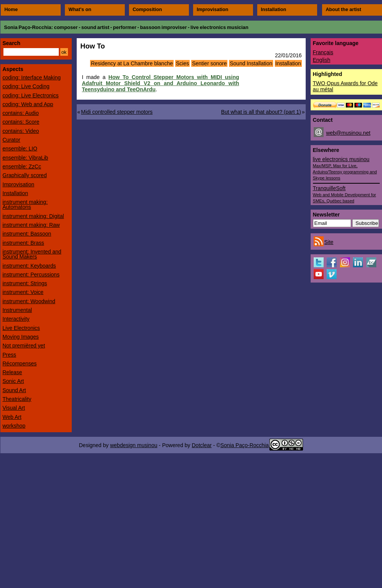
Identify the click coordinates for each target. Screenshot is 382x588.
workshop (14, 426)
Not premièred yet (24, 346)
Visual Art (14, 408)
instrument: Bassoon (27, 234)
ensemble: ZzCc (22, 166)
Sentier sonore (209, 63)
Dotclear (201, 445)
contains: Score (21, 122)
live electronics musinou (345, 168)
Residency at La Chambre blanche (132, 63)
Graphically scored (25, 175)
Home (11, 10)
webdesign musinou (134, 445)
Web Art (12, 417)
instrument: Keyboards (29, 266)
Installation (274, 10)
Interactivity (16, 319)
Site (329, 242)
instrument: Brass (23, 243)
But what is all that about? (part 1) (261, 112)
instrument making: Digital (33, 216)
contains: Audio (21, 113)
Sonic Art (13, 381)
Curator (12, 140)
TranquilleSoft (345, 194)
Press (10, 355)
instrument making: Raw (31, 225)
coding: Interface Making (32, 78)
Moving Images (21, 337)
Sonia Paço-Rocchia (28, 27)
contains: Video (21, 131)
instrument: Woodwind (29, 301)
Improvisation (213, 10)
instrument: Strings (25, 283)
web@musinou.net (348, 133)
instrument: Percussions (31, 275)
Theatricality (17, 399)
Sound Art (15, 390)
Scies (182, 63)
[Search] (31, 52)
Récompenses (20, 363)
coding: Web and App (28, 104)
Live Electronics (21, 328)
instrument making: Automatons (25, 204)
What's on (80, 10)
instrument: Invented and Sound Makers (32, 254)
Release (12, 372)
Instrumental (17, 310)
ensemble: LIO (20, 149)
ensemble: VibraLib (26, 158)
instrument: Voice (23, 292)
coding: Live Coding (26, 86)
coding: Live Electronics (31, 95)
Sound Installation (251, 63)
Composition (147, 10)
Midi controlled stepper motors (117, 112)
